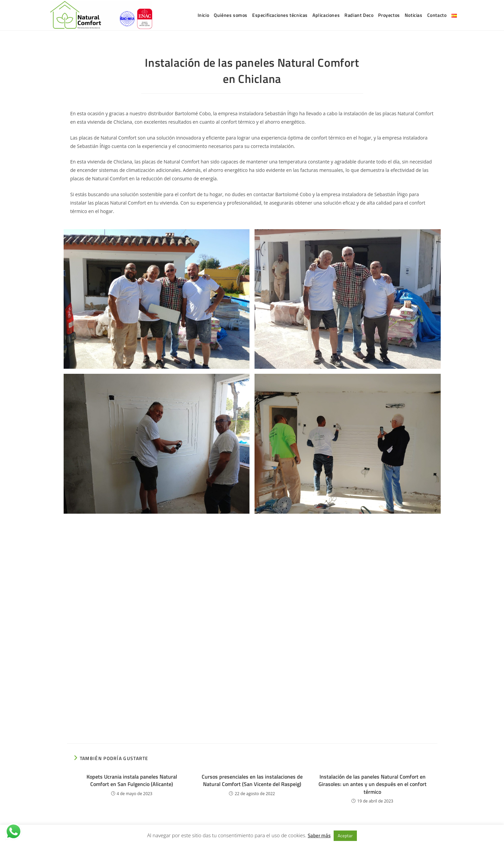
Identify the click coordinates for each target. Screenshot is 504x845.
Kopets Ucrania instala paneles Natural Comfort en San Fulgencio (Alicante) (132, 780)
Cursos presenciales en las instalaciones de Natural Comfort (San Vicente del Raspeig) (252, 780)
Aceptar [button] (345, 836)
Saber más (319, 835)
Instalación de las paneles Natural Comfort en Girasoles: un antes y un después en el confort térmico (373, 784)
